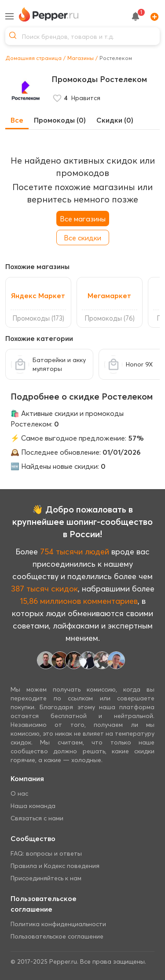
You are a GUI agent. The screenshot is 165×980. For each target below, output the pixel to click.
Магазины (81, 58)
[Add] (152, 16)
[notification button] (136, 16)
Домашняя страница (33, 58)
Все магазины (83, 219)
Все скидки (82, 238)
